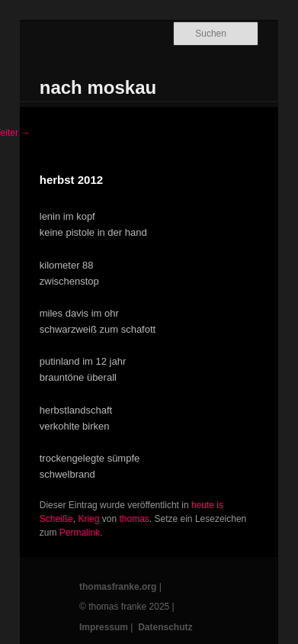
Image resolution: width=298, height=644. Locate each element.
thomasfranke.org (118, 587)
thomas (134, 519)
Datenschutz (165, 627)
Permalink (80, 533)
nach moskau (98, 87)
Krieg (88, 519)
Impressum (104, 627)
